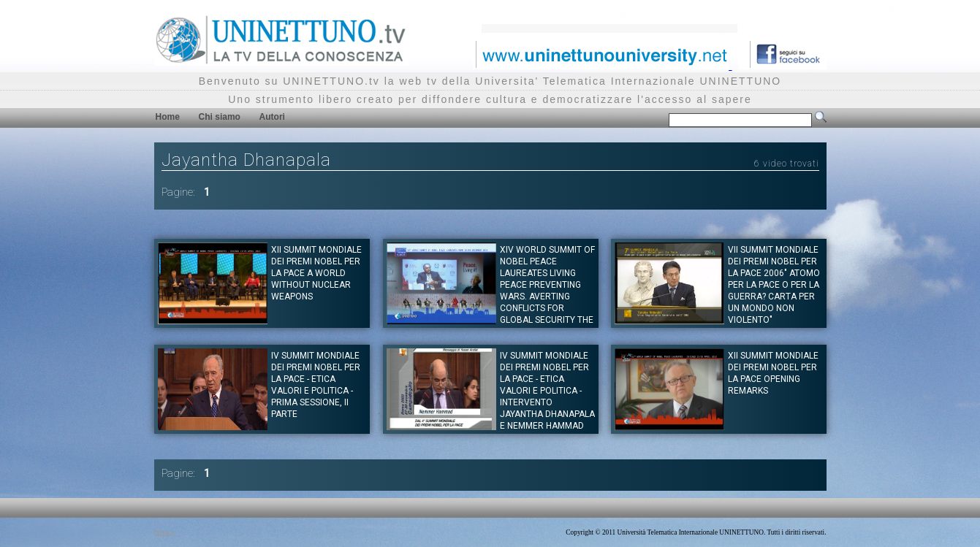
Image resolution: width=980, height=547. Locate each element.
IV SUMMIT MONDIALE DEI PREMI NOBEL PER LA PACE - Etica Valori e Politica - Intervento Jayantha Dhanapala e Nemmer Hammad (547, 391)
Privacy (165, 532)
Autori (272, 117)
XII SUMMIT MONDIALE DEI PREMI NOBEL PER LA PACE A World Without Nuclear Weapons (316, 273)
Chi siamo (220, 117)
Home (168, 117)
